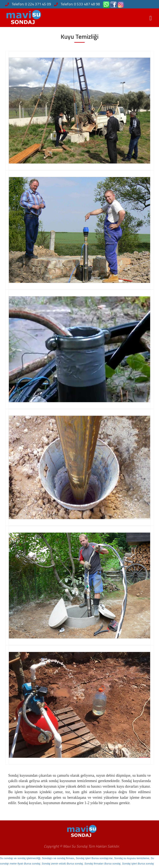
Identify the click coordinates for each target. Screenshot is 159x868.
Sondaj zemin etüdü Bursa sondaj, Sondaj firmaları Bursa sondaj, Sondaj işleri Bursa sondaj (98, 864)
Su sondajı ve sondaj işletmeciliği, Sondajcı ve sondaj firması (37, 858)
